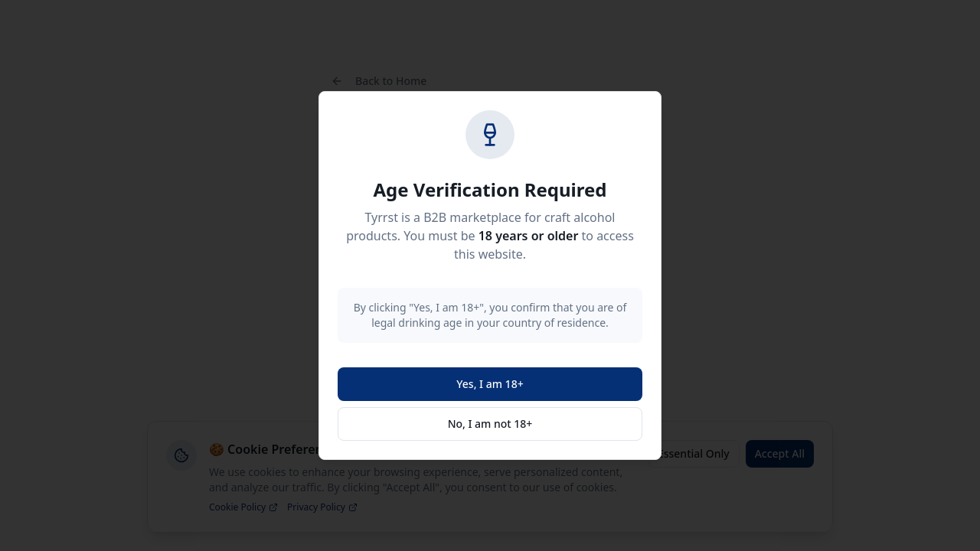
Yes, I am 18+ (490, 384)
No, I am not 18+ (490, 424)
